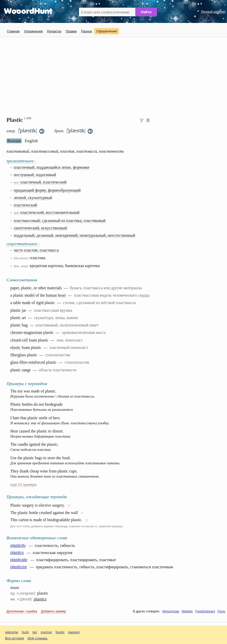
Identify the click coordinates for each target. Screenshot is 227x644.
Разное (86, 31)
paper (15, 288)
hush (25, 632)
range (26, 370)
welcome (12, 632)
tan (35, 632)
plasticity (18, 546)
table (17, 303)
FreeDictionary (205, 611)
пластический (25, 205)
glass (15, 362)
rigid (40, 303)
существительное (23, 244)
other (42, 288)
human (51, 295)
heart (62, 295)
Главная (13, 31)
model (29, 295)
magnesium (33, 332)
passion (74, 632)
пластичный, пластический (40, 182)
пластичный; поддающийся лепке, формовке (52, 167)
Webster (187, 611)
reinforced (37, 362)
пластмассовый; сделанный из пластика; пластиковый (60, 221)
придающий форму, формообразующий (47, 190)
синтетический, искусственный (41, 228)
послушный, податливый (35, 175)
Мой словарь (38, 638)
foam (33, 340)
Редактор (54, 31)
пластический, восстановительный (47, 212)
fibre (23, 362)
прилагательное (22, 161)
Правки (71, 31)
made (26, 303)
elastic (16, 347)
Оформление (107, 31)
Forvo (222, 611)
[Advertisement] (117, 75)
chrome (16, 332)
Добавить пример (54, 611)
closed (16, 340)
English (31, 141)
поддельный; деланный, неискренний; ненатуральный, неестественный (75, 235)
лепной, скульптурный (33, 198)
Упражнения (33, 31)
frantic (60, 632)
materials (55, 288)
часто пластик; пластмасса (36, 250)
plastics (17, 553)
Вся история (15, 638)
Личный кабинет (213, 12)
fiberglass (18, 355)
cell (25, 340)
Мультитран (171, 611)
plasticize (19, 567)
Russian (14, 141)
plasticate (19, 560)
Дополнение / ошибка (22, 611)
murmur (46, 632)
